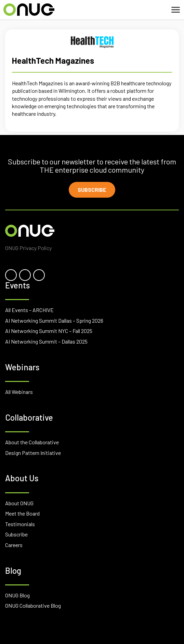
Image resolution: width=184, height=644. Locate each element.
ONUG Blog (17, 595)
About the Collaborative (32, 442)
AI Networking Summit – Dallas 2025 (46, 341)
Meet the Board (22, 513)
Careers (14, 545)
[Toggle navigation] (176, 10)
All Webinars (19, 392)
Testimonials (20, 524)
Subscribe (92, 190)
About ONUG (19, 503)
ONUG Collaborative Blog (33, 605)
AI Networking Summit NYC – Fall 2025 (49, 331)
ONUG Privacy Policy (28, 248)
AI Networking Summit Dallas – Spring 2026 (54, 320)
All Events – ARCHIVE (29, 310)
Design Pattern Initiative (33, 453)
